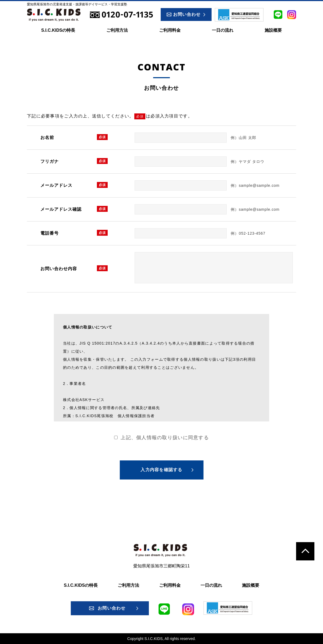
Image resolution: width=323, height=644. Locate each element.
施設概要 (273, 30)
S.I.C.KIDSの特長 (58, 30)
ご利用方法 (117, 30)
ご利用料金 (170, 30)
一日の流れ (223, 30)
